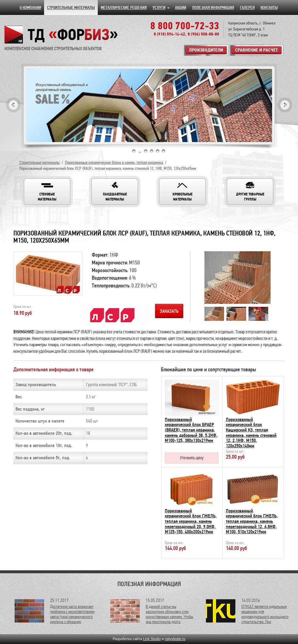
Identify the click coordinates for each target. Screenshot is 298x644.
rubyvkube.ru (175, 639)
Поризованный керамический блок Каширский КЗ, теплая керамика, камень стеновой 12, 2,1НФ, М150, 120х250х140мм (251, 433)
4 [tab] (152, 151)
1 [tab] (134, 151)
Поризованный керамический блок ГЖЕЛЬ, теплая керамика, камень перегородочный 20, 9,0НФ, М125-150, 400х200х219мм (191, 521)
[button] (47, 192)
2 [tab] (140, 151)
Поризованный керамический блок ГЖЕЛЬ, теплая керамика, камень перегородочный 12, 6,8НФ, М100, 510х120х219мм (252, 521)
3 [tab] (146, 151)
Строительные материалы (39, 162)
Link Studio (152, 639)
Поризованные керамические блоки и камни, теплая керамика (114, 162)
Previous (13, 105)
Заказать (169, 311)
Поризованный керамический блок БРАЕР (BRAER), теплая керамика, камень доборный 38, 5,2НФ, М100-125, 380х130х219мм (191, 430)
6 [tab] (164, 151)
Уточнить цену (192, 458)
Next (285, 105)
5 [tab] (158, 151)
